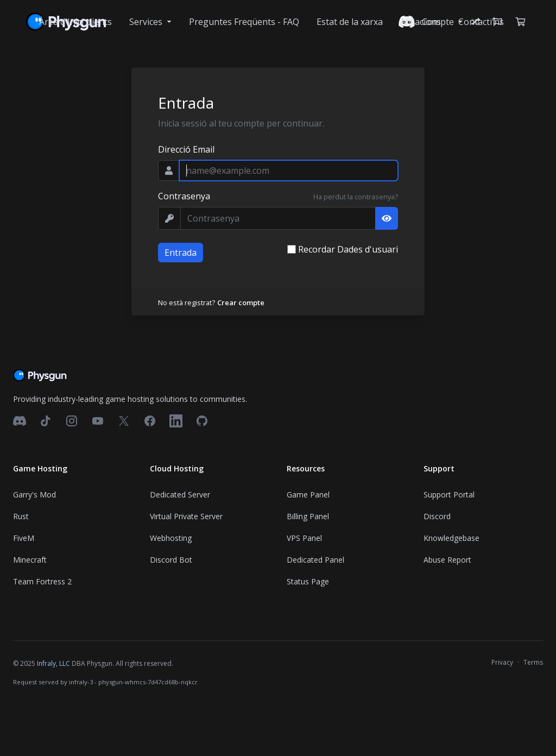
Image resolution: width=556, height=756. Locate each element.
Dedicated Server (180, 494)
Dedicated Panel (315, 560)
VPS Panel (304, 538)
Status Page (308, 581)
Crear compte (241, 303)
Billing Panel (308, 516)
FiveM (24, 538)
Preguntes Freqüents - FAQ (244, 22)
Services (147, 22)
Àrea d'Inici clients (75, 22)
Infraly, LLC (53, 663)
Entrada (181, 253)
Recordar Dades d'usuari (348, 249)
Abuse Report (447, 560)
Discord (437, 516)
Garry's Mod (34, 494)
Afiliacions (421, 22)
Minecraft (30, 560)
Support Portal (449, 494)
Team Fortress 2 (42, 581)
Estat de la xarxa (350, 22)
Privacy (502, 662)
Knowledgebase (451, 538)
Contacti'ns (481, 22)
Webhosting (171, 538)
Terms (533, 662)
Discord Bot (171, 560)
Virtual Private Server (186, 516)
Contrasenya (184, 196)
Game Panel (308, 494)
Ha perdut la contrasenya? (356, 197)
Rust (21, 516)
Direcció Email (186, 149)
